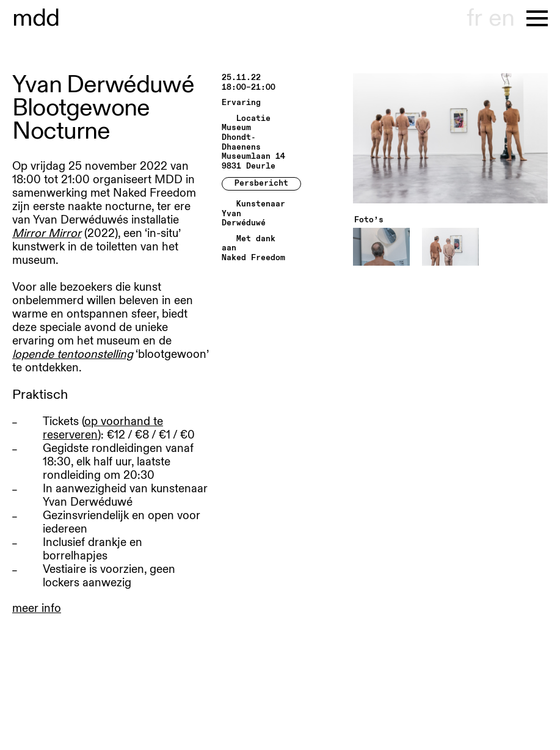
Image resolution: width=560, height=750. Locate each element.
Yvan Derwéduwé (244, 219)
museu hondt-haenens (36, 18)
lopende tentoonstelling (73, 354)
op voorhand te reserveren (103, 428)
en (501, 18)
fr (474, 18)
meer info (37, 608)
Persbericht (261, 183)
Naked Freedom (253, 258)
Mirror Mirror (47, 233)
